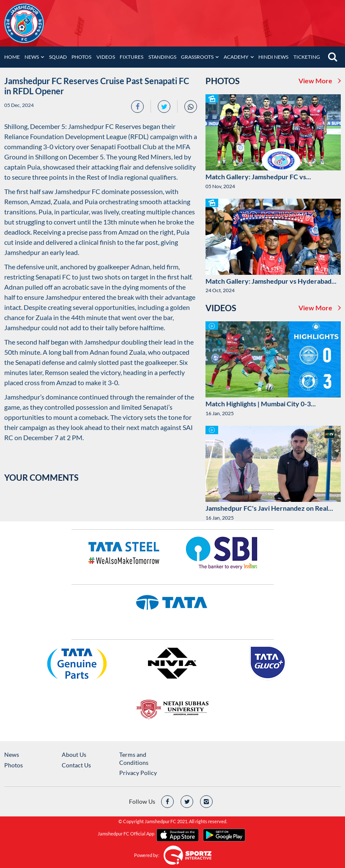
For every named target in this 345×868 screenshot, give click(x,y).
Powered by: (147, 855)
